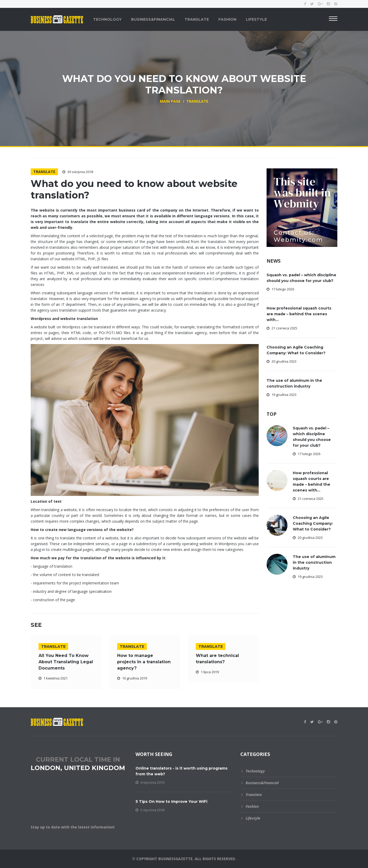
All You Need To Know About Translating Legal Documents (66, 662)
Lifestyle (256, 19)
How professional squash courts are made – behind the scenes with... (299, 314)
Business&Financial (153, 19)
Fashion (227, 19)
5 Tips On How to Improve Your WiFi (171, 801)
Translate (197, 19)
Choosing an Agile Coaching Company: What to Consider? (313, 523)
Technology (107, 19)
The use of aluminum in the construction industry (314, 562)
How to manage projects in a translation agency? (144, 662)
